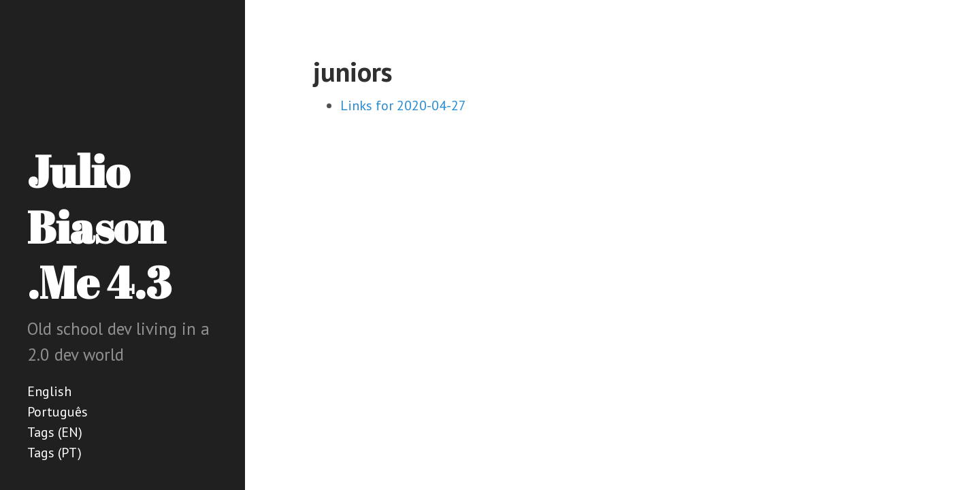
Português (58, 412)
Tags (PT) (54, 453)
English (49, 391)
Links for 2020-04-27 (403, 105)
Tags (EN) (55, 432)
